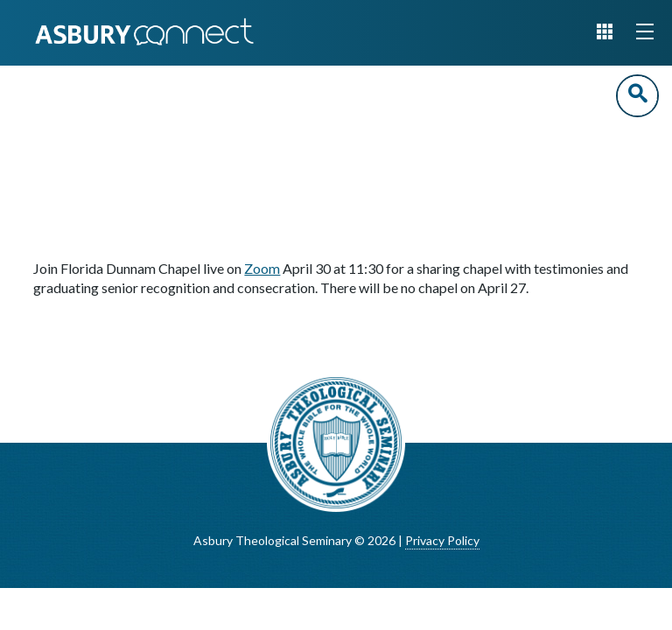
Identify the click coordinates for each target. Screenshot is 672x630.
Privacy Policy (442, 540)
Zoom (262, 268)
